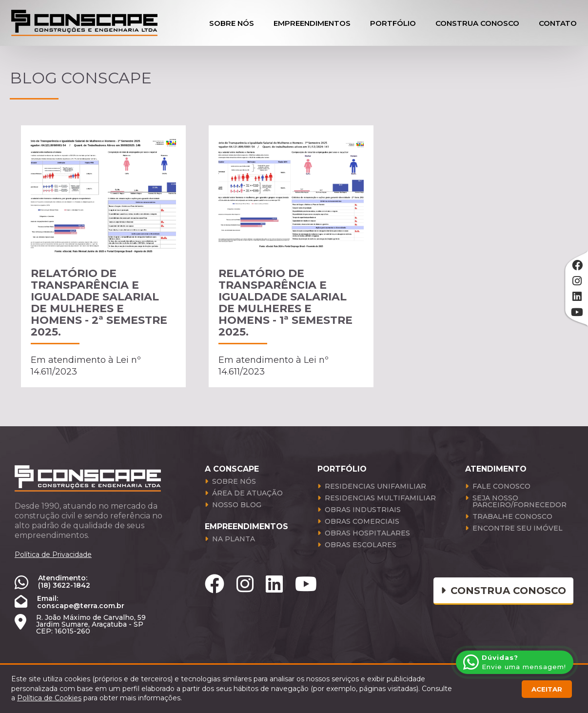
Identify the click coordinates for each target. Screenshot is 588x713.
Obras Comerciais (362, 522)
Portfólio (393, 23)
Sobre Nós (232, 23)
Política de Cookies (49, 698)
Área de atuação (247, 494)
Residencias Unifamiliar (375, 487)
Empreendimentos (312, 23)
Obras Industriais (363, 510)
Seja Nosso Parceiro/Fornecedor (519, 502)
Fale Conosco (501, 487)
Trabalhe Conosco (512, 517)
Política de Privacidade (53, 555)
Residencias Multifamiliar (380, 498)
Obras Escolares (361, 545)
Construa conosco (503, 591)
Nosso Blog (237, 505)
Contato (558, 23)
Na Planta (234, 539)
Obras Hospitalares (367, 534)
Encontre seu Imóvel (518, 529)
